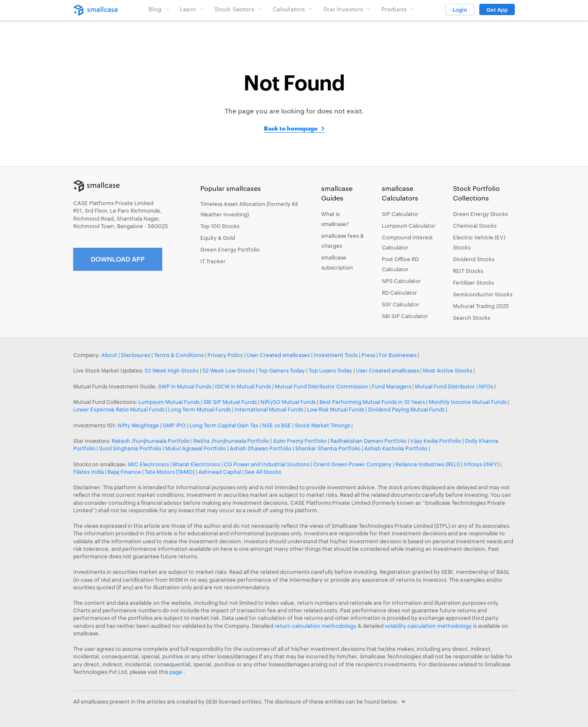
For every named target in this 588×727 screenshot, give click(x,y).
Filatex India (89, 472)
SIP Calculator (400, 214)
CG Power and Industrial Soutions (267, 464)
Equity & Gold (218, 238)
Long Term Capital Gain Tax (224, 425)
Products (398, 9)
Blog (159, 9)
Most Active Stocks (447, 370)
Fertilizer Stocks (473, 283)
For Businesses (398, 355)
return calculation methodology (315, 626)
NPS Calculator (401, 281)
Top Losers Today (330, 370)
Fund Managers (391, 386)
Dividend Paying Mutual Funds (406, 409)
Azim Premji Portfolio (300, 441)
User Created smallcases (278, 355)
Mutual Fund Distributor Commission (321, 386)
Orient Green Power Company (352, 464)
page (176, 672)
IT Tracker (213, 261)
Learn (192, 9)
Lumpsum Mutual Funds (169, 402)
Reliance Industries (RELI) (428, 464)
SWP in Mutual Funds (185, 386)
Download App (118, 259)
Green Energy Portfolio (230, 249)
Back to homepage (291, 128)
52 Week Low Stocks (229, 370)
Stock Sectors (239, 9)
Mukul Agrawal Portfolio (196, 448)
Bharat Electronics (196, 464)
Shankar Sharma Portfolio (328, 448)
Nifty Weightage (138, 425)
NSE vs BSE (277, 425)
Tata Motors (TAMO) (170, 472)
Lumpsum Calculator (409, 226)
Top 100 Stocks (220, 226)
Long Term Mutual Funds (199, 409)
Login (460, 10)
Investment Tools (336, 355)
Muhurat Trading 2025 (481, 306)
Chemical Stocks (475, 226)
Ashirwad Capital (220, 472)
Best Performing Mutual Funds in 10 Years (372, 402)
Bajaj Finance (124, 472)
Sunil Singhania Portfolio (130, 448)
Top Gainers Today (282, 370)
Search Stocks (472, 318)
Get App (497, 10)
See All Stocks (263, 472)
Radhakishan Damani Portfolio (368, 441)
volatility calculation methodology (428, 626)
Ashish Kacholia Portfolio (396, 448)
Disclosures (135, 355)
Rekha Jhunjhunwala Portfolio (231, 441)
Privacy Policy (225, 355)
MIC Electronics (148, 464)
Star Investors (347, 9)
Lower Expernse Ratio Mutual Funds (119, 409)
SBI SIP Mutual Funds (230, 402)
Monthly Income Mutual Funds (468, 402)
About (109, 355)
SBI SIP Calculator (405, 316)
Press (368, 355)
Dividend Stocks (474, 259)
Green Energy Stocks (480, 214)
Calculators (293, 9)
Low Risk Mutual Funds (336, 409)
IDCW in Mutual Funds (243, 386)
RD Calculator (399, 293)
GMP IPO (174, 425)
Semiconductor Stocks (483, 294)
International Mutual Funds (269, 409)
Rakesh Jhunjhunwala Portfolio (151, 441)
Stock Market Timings (322, 425)
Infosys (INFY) (481, 464)
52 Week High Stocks (172, 370)
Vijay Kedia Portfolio (436, 441)
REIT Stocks (468, 271)
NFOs (486, 386)
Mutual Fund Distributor (445, 386)
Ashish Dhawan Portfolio (261, 448)
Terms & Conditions (179, 355)
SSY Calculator (401, 304)
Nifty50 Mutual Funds (288, 402)
